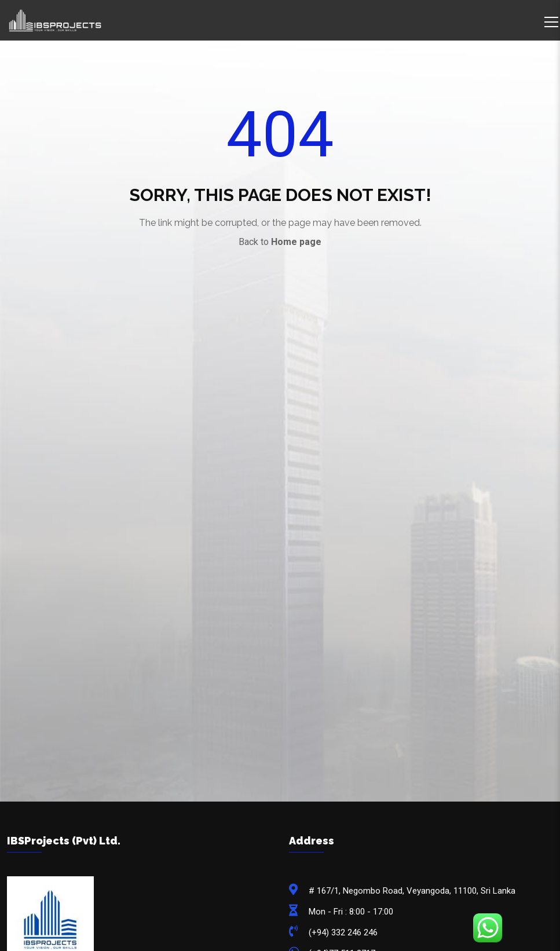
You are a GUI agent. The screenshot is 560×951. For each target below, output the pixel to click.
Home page (296, 242)
